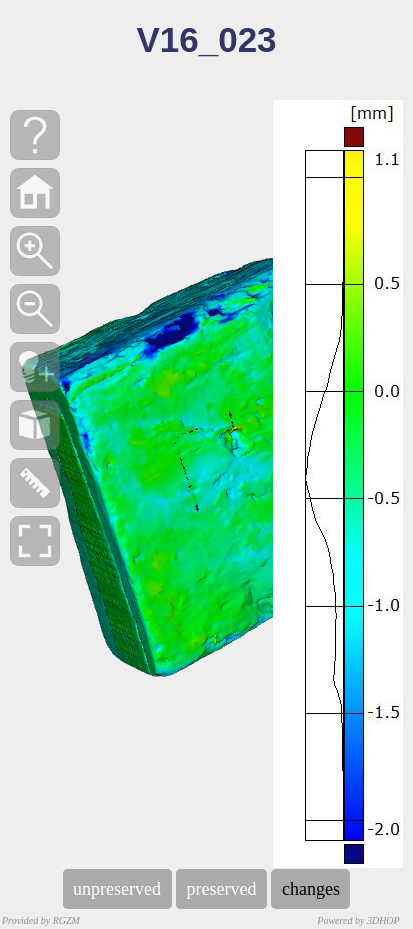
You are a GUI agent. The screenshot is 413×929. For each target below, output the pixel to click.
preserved (221, 889)
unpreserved (117, 889)
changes (310, 889)
